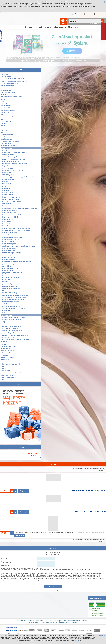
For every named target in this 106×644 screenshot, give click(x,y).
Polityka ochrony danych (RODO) (50, 622)
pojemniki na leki (8, 266)
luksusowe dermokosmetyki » (11, 364)
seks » (3, 101)
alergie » (4, 130)
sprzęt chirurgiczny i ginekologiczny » (15, 297)
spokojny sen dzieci (8, 86)
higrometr (6, 190)
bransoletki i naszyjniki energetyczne (14, 164)
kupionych (23, 491)
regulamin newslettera (53, 591)
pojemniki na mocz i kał (10, 268)
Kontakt (77, 27)
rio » (4, 291)
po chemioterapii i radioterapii (11, 373)
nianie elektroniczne (9, 248)
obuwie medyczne (8, 255)
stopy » (3, 124)
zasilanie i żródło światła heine (12, 331)
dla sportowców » (7, 112)
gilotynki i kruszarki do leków (12, 186)
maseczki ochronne (9, 337)
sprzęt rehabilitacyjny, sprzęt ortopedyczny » (16, 340)
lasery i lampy (7, 226)
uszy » (3, 128)
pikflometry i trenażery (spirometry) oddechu (17, 262)
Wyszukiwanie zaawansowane (93, 23)
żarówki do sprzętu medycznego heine (15, 335)
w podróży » (5, 360)
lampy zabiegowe (8, 219)
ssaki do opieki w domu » (10, 302)
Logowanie (100, 14)
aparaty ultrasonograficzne (11, 157)
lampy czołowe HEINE (9, 213)
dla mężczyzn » (6, 106)
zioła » (3, 132)
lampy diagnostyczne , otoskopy (13, 215)
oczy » (3, 119)
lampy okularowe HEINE (10, 217)
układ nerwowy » (6, 139)
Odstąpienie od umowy (56, 621)
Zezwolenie (75, 622)
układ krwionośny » (7, 137)
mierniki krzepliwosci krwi (11, 239)
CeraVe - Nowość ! (7, 77)
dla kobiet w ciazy (8, 179)
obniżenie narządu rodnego (11, 253)
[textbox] (85, 21)
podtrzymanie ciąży (9, 264)
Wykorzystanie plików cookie (72, 621)
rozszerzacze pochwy (10, 293)
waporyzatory (7, 324)
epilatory (5, 181)
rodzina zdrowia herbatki (9, 83)
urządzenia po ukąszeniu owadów (13, 317)
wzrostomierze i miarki (10, 328)
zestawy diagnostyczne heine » (12, 333)
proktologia (6, 279)
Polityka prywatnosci (34, 622)
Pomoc (81, 14)
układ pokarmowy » (7, 135)
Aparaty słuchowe (8, 155)
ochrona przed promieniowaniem (12, 362)
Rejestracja (90, 14)
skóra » (3, 126)
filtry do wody (7, 184)
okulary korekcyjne (8, 257)
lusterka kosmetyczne (9, 233)
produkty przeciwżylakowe (11, 277)
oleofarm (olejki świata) (9, 146)
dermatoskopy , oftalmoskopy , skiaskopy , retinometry (20, 177)
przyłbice (5, 282)
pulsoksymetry (7, 284)
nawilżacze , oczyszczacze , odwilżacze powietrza (19, 246)
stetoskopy (6, 304)
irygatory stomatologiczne (11, 199)
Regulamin (39, 27)
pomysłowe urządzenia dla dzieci (13, 273)
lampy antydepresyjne (9, 210)
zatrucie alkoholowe (8, 351)
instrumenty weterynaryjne (11, 197)
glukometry (6, 188)
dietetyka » (4, 342)
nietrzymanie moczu (9, 250)
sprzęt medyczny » (7, 148)
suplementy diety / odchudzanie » (12, 97)
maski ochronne (8, 235)
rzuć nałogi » (5, 355)
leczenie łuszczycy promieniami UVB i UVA (16, 228)
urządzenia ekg (7, 315)
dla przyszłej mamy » (8, 110)
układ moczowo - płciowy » (10, 141)
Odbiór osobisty (60, 27)
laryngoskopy (7, 222)
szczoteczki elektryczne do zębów (14, 308)
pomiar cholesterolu (9, 271)
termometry (6, 311)
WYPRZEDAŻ (5, 115)
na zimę (4, 369)
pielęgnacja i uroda (9, 259)
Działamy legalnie (65, 622)
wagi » (4, 322)
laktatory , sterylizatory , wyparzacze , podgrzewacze (20, 208)
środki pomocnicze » (8, 375)
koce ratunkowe (7, 204)
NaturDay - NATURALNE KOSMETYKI (13, 79)
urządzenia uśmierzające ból (12, 320)
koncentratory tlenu (9, 206)
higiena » (4, 344)
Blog (70, 27)
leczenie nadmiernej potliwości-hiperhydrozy (17, 230)
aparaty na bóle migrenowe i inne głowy (15, 152)
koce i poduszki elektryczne (11, 201)
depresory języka (8, 175)
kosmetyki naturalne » (8, 117)
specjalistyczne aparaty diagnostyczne (15, 295)
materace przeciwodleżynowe (12, 237)
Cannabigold (5, 75)
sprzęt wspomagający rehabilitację (14, 299)
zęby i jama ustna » (7, 121)
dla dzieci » (5, 99)
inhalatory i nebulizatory (10, 193)
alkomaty (5, 150)
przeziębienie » (6, 90)
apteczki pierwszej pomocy (11, 161)
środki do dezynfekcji (8, 357)
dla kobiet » (5, 103)
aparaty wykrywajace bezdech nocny (14, 159)
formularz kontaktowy (34, 457)
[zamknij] (102, 2)
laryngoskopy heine (9, 224)
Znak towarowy (85, 621)
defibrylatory (6, 173)
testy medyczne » (7, 371)
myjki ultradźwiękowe (9, 244)
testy (4, 313)
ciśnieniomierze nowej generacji (13, 170)
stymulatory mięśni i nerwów (12, 306)
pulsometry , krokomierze (11, 286)
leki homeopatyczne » (8, 144)
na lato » (4, 366)
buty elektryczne (8, 166)
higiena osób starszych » (9, 346)
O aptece (29, 27)
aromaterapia (6, 348)
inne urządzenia (8, 195)
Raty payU (72, 14)
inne (2, 380)
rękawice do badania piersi (11, 288)
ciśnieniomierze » (8, 168)
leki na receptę (6, 353)
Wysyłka (48, 27)
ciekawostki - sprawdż (8, 377)
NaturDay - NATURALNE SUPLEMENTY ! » (14, 81)
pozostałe (6, 275)
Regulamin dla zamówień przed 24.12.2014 (36, 621)
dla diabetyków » (6, 108)
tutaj (81, 6)
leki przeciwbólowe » (8, 92)
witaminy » (4, 95)
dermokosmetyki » (7, 88)
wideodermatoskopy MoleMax (12, 326)
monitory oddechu (8, 242)
